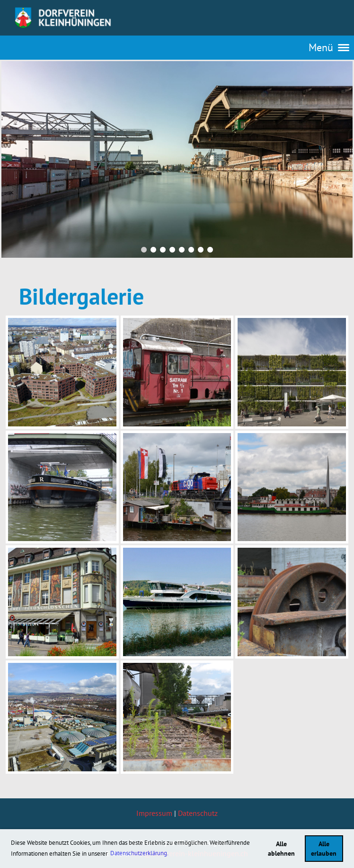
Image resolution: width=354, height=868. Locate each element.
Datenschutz (198, 813)
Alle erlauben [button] (324, 848)
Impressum (154, 813)
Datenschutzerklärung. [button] (139, 853)
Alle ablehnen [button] (281, 848)
